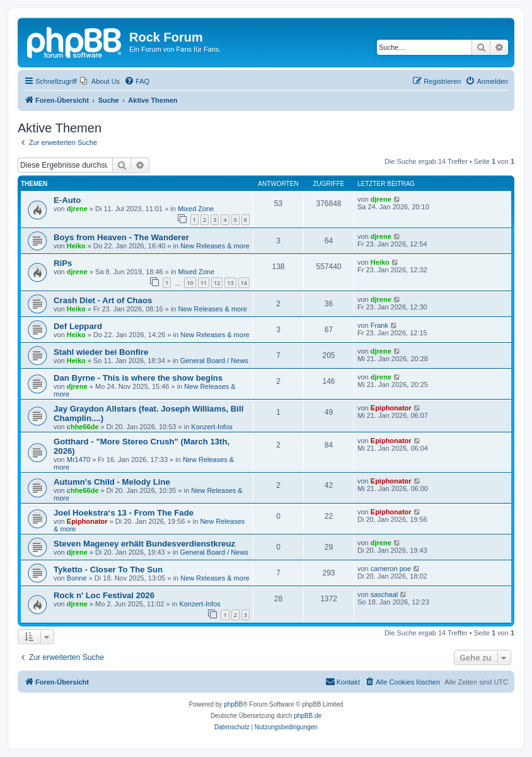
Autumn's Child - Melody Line (112, 482)
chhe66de (83, 427)
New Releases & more (215, 246)
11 (204, 283)
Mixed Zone (196, 209)
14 (244, 283)
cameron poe (391, 569)
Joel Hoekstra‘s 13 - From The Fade (124, 513)
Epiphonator (391, 408)
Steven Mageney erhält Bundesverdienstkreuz (144, 544)
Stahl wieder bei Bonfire (101, 352)
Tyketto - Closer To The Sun (108, 569)
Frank (379, 325)
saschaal (384, 594)
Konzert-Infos (211, 427)
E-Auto (67, 200)
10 (190, 283)
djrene (77, 209)
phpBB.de (308, 716)
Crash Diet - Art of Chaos (103, 300)
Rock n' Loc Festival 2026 (104, 595)
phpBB (233, 704)
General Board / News (214, 361)
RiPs (63, 263)
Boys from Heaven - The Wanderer (121, 237)
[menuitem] (100, 81)
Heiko (76, 246)
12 (217, 283)
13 (230, 283)
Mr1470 (78, 459)
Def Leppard (78, 326)
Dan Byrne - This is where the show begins (138, 378)
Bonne (77, 578)
